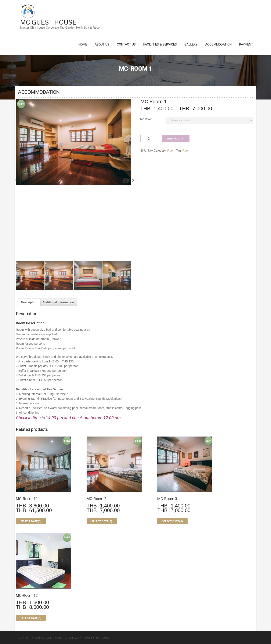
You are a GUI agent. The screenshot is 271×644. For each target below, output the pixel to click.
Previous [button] (15, 180)
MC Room (146, 119)
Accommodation (218, 44)
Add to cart (176, 139)
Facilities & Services (160, 44)
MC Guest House (48, 22)
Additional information (58, 302)
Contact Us (126, 44)
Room (171, 151)
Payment (246, 44)
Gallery (191, 44)
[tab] (29, 302)
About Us (102, 44)
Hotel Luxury (73, 638)
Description (29, 302)
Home (83, 44)
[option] (73, 142)
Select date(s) (31, 521)
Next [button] (132, 180)
